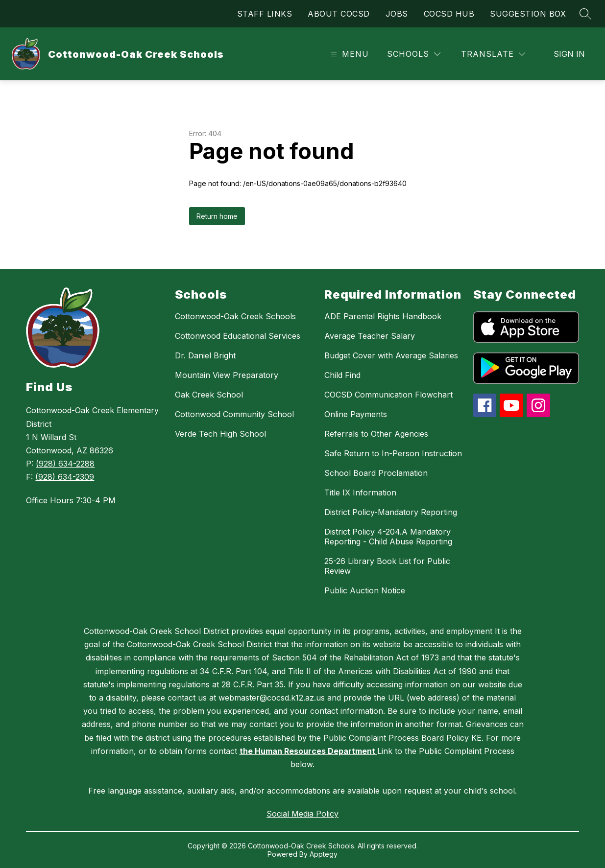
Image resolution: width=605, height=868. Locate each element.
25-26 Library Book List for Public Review (387, 566)
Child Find (342, 375)
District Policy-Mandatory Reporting (391, 512)
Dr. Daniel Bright (205, 355)
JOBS (397, 14)
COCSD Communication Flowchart (388, 395)
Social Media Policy (302, 814)
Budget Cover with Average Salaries (391, 355)
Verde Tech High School (220, 434)
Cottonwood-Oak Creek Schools (235, 316)
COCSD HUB (449, 14)
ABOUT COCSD (339, 14)
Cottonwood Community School (234, 414)
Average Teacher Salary (370, 336)
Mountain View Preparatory (227, 375)
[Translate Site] (493, 54)
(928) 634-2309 (65, 477)
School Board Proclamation (376, 473)
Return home (217, 216)
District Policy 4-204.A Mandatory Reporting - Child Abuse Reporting (388, 537)
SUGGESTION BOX (528, 14)
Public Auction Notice (365, 590)
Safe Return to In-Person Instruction (393, 453)
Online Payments (356, 414)
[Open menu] (349, 54)
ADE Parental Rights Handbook (383, 316)
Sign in (569, 54)
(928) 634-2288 (65, 464)
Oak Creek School (209, 395)
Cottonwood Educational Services (238, 336)
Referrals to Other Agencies (376, 434)
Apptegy (324, 854)
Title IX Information (360, 493)
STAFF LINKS (265, 14)
